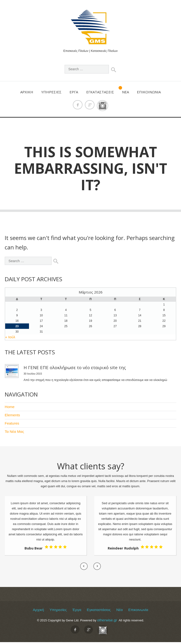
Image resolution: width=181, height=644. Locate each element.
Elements (11, 414)
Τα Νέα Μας (13, 430)
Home (9, 406)
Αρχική (27, 92)
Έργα (74, 92)
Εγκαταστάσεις (100, 92)
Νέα (125, 92)
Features (11, 422)
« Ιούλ (9, 337)
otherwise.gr (107, 617)
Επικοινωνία (149, 92)
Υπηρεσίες (51, 92)
